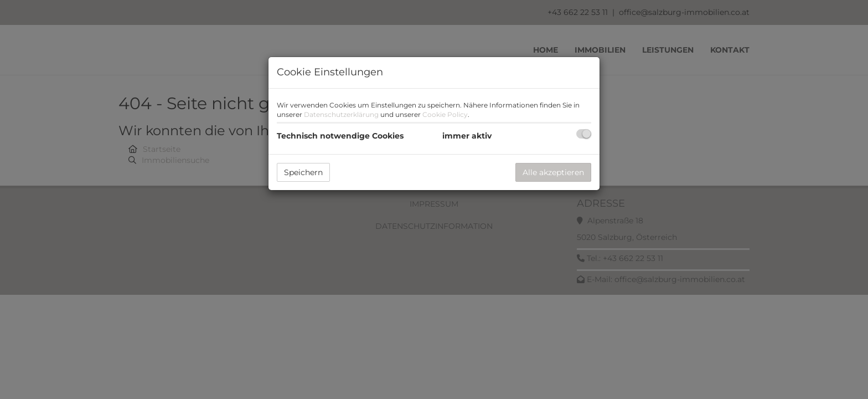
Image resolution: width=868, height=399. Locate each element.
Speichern (303, 172)
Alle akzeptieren (553, 172)
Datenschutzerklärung (341, 114)
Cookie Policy (445, 114)
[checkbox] (584, 134)
